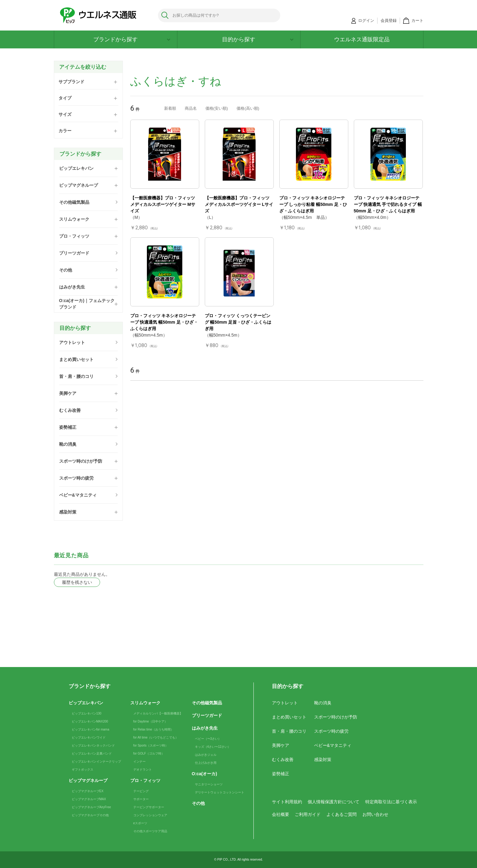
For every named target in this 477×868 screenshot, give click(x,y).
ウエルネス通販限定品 (362, 39)
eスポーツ (140, 823)
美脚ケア (281, 745)
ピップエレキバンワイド (89, 737)
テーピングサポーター (149, 807)
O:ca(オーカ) (204, 774)
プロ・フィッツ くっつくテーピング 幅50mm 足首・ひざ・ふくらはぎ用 (238, 322)
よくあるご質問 (342, 814)
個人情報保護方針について (333, 802)
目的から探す (258, 39)
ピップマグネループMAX (89, 799)
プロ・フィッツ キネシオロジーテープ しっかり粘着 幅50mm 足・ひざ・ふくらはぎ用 (313, 204)
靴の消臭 (323, 703)
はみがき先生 (205, 728)
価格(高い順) (248, 108)
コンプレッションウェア (150, 815)
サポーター (141, 799)
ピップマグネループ (88, 780)
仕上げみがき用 (206, 763)
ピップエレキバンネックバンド (93, 745)
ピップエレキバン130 (87, 713)
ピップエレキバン (86, 703)
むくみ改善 (283, 759)
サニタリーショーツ (209, 784)
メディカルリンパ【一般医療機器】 (158, 713)
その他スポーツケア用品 (150, 831)
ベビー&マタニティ (333, 745)
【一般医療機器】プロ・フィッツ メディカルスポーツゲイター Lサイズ (239, 204)
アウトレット (285, 703)
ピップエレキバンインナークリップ (96, 762)
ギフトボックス (83, 770)
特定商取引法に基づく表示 (391, 802)
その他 (198, 803)
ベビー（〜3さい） (208, 739)
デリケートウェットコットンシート (220, 792)
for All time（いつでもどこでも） (156, 737)
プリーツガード (207, 715)
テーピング (141, 791)
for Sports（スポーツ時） (151, 745)
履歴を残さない (77, 582)
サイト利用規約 (287, 802)
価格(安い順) (217, 108)
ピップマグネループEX (88, 791)
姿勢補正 (281, 774)
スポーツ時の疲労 (331, 731)
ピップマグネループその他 (90, 815)
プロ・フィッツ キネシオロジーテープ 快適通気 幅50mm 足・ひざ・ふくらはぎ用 (164, 322)
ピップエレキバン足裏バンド (92, 753)
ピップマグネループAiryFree (91, 807)
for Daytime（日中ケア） (150, 721)
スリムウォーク (145, 703)
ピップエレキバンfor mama (91, 729)
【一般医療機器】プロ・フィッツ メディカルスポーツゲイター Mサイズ (163, 204)
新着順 (170, 108)
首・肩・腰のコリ (289, 731)
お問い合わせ (375, 814)
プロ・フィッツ (145, 780)
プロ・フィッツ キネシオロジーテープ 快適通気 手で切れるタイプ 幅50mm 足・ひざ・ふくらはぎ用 (388, 204)
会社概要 (281, 814)
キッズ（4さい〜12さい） (213, 747)
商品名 (191, 108)
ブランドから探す (132, 39)
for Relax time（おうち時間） (154, 729)
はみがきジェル (206, 755)
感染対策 (323, 759)
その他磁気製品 (207, 703)
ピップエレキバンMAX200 (90, 721)
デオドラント (143, 770)
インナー (139, 762)
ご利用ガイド (308, 814)
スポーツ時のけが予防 (336, 717)
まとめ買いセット (289, 717)
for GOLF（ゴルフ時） (149, 753)
